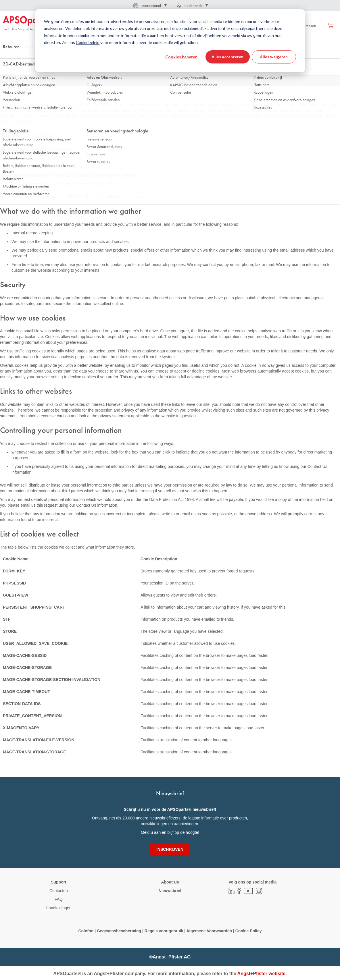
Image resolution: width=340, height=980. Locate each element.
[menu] (155, 25)
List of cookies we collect (115, 197)
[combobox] (170, 42)
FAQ (59, 899)
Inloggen (271, 26)
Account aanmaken (301, 26)
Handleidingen (59, 908)
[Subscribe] (170, 849)
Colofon (86, 931)
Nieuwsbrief (170, 891)
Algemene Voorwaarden (210, 931)
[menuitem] (104, 25)
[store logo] (27, 24)
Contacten (59, 891)
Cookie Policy (248, 931)
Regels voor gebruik (164, 931)
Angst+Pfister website (262, 974)
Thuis (7, 57)
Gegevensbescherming (119, 931)
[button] (149, 5)
